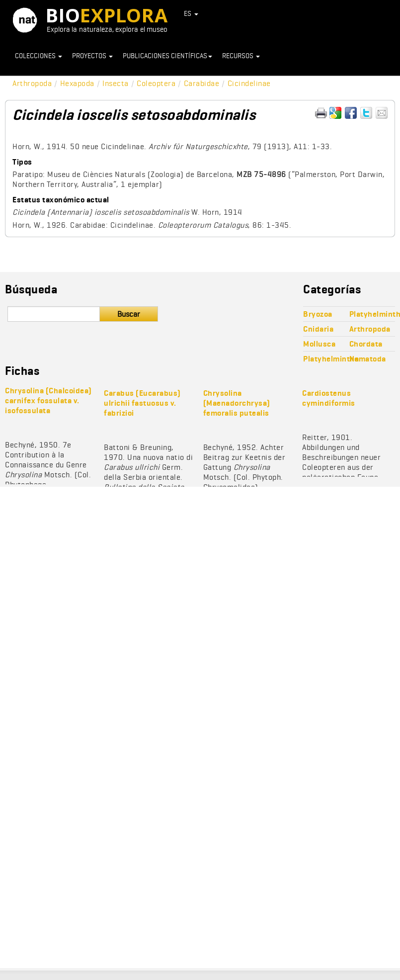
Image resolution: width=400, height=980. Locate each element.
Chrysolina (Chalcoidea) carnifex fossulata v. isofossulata (48, 401)
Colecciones (39, 56)
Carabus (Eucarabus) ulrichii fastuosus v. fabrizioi (142, 403)
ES (191, 13)
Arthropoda (32, 83)
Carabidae (202, 83)
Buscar (129, 314)
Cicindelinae (249, 83)
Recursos (241, 56)
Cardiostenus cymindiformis (329, 398)
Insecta (116, 83)
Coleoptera (156, 83)
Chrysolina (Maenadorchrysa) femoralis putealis (237, 403)
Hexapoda (77, 83)
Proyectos (92, 56)
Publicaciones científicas (167, 56)
